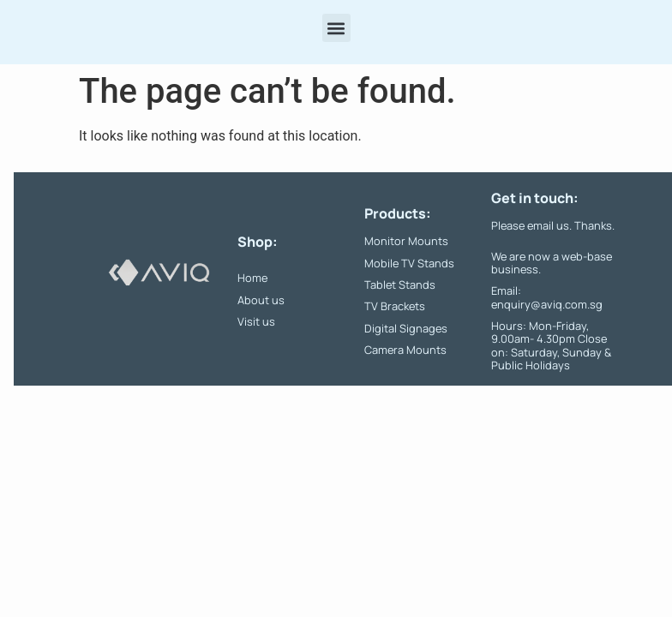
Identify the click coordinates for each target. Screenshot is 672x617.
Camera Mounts (405, 350)
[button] (336, 28)
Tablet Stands (400, 285)
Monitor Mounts (406, 241)
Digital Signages (406, 328)
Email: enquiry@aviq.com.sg (547, 297)
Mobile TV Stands (409, 263)
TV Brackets (395, 306)
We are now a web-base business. (552, 263)
